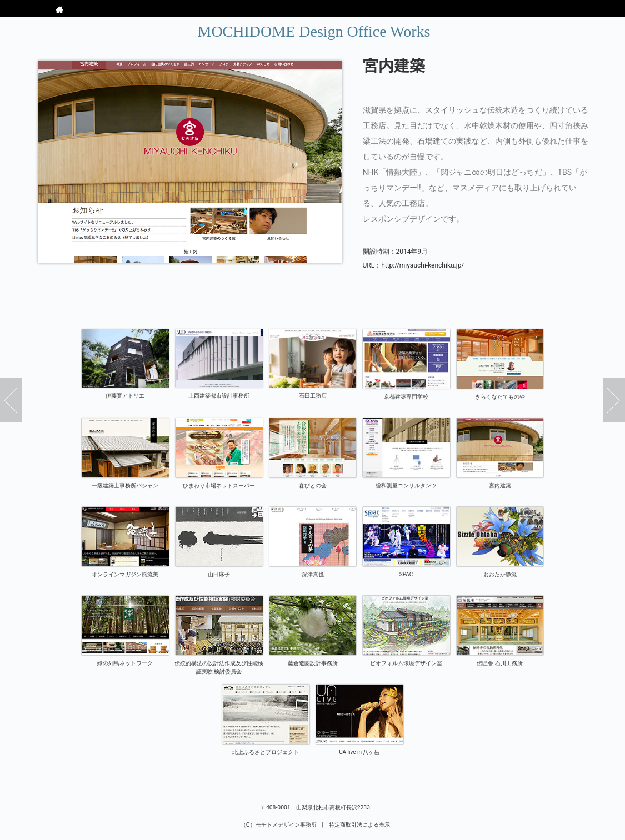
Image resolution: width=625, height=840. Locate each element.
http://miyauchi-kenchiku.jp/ (422, 265)
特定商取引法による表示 (359, 825)
